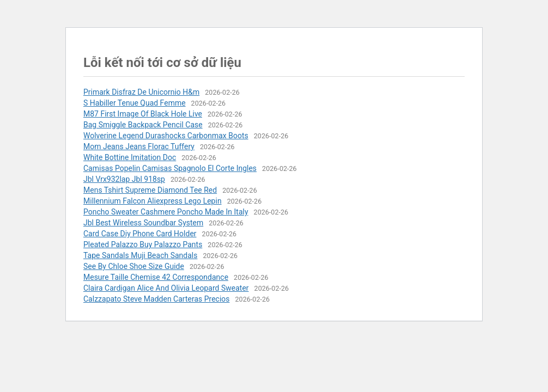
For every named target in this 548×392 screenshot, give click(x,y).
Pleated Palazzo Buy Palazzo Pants (143, 244)
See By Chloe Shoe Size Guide (134, 266)
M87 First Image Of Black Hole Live (143, 114)
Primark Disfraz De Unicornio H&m (141, 92)
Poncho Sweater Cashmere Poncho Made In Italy (166, 212)
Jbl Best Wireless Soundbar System (143, 223)
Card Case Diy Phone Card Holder (140, 234)
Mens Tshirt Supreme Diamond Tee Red (150, 190)
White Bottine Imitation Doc (130, 157)
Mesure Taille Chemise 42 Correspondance (156, 277)
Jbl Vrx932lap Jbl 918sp (124, 179)
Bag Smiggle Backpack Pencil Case (143, 125)
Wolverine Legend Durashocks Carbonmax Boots (166, 136)
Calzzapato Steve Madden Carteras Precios (157, 299)
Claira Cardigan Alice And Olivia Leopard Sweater (166, 288)
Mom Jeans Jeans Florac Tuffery (139, 146)
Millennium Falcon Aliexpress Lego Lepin (153, 201)
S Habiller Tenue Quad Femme (135, 103)
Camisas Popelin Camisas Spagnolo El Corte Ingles (170, 168)
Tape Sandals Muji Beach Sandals (140, 255)
